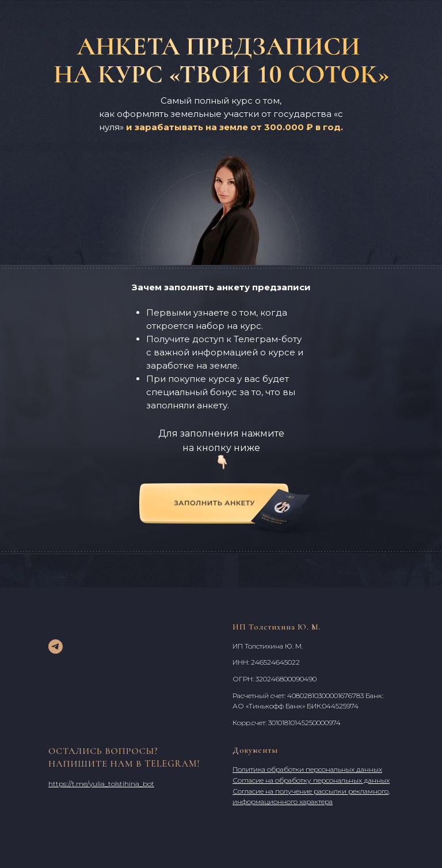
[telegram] (56, 647)
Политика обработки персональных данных (307, 769)
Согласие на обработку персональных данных (311, 780)
